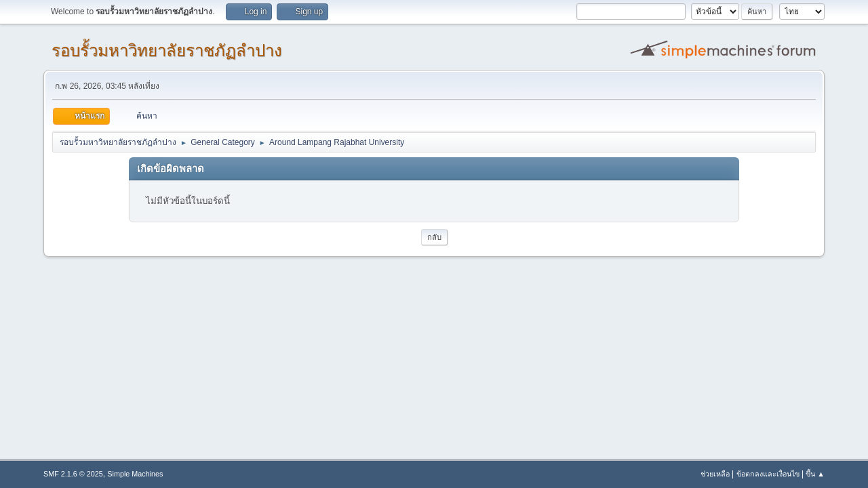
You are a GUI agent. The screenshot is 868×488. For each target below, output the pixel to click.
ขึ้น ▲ (815, 474)
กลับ (434, 237)
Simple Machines (135, 474)
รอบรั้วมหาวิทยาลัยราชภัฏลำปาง (167, 50)
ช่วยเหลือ (715, 474)
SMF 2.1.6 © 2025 (73, 474)
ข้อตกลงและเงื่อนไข (768, 474)
